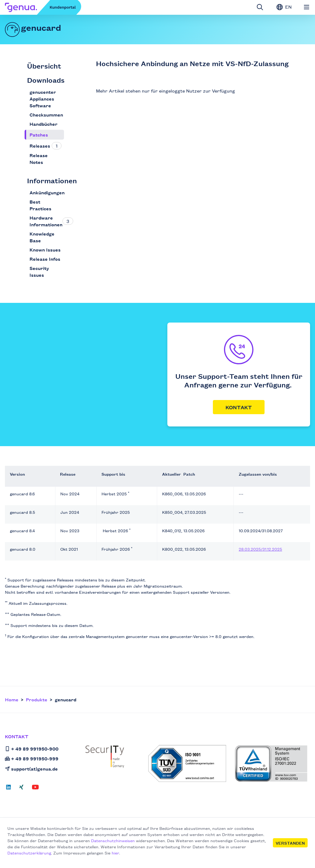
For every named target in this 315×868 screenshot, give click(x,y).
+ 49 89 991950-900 (32, 749)
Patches (39, 135)
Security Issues (39, 271)
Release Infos (45, 259)
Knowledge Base (42, 237)
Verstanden (290, 843)
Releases (40, 146)
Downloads (46, 80)
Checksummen (46, 115)
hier (115, 853)
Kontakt (239, 407)
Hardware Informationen (46, 221)
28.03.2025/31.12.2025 (260, 549)
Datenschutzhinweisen (113, 840)
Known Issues (45, 250)
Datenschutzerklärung (29, 853)
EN (284, 7)
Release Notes (39, 159)
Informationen (52, 180)
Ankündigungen (47, 192)
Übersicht (44, 66)
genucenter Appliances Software (43, 99)
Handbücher (44, 124)
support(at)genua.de (31, 769)
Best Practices (40, 205)
